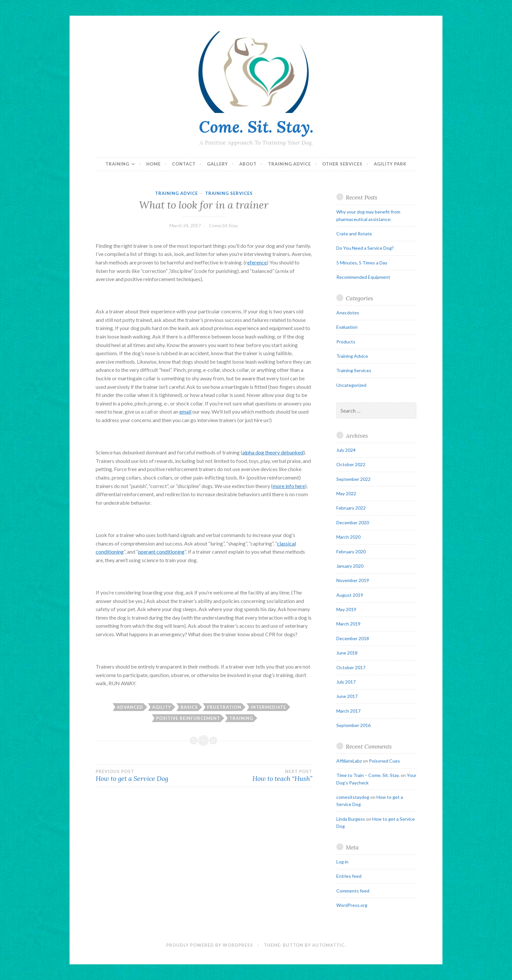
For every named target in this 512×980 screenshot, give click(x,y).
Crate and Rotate (354, 234)
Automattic (328, 945)
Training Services (229, 193)
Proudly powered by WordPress (210, 945)
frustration (224, 707)
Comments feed (353, 891)
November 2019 (353, 580)
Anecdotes (348, 313)
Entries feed (349, 876)
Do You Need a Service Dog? (365, 248)
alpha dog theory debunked (273, 452)
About (248, 164)
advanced (130, 707)
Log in (342, 862)
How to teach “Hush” (258, 776)
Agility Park (390, 164)
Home (153, 164)
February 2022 (351, 508)
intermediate (268, 707)
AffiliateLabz (349, 761)
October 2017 (351, 667)
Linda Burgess (351, 819)
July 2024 (346, 450)
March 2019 (348, 624)
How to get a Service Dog (150, 776)
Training (117, 164)
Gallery (217, 164)
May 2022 (346, 493)
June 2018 (347, 653)
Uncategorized (351, 385)
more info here (289, 486)
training (241, 718)
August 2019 (350, 595)
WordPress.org (352, 905)
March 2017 (348, 711)
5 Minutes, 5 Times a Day (362, 263)
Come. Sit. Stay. (256, 127)
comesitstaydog (353, 797)
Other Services (342, 164)
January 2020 (350, 566)
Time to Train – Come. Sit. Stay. (368, 775)
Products (346, 342)
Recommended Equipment (363, 277)
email (185, 411)
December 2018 (353, 638)
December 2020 (353, 522)
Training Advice (289, 164)
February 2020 (351, 552)
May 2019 (346, 609)
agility (162, 707)
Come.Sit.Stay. (224, 225)
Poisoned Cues (384, 761)
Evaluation (347, 327)
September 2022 (353, 479)
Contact (184, 164)
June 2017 (347, 696)
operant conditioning (161, 552)
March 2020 (348, 537)
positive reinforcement (188, 718)
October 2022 (351, 464)
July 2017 (346, 682)
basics (189, 707)
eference (257, 262)
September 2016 (353, 725)
